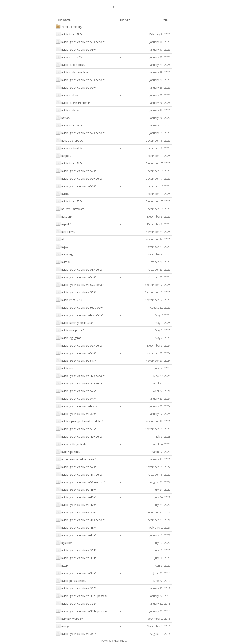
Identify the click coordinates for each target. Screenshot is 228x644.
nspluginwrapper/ (69, 618)
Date (165, 20)
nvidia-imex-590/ (69, 125)
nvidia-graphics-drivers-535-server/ (80, 269)
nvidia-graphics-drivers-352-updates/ (81, 595)
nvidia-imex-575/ (69, 300)
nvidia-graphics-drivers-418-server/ (80, 474)
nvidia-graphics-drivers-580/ (76, 49)
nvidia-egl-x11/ (68, 254)
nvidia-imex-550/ (69, 201)
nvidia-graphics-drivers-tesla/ (77, 406)
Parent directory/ (69, 26)
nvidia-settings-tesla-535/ (74, 322)
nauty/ (63, 626)
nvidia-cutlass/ (68, 110)
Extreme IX (121, 641)
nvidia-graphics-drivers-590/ (76, 87)
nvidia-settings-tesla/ (72, 444)
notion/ (63, 117)
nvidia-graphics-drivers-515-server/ (80, 482)
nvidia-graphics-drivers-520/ (76, 466)
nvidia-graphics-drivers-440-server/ (80, 520)
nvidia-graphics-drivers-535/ (76, 429)
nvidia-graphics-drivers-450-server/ (80, 436)
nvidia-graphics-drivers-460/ (76, 497)
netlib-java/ (66, 231)
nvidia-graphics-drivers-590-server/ (80, 79)
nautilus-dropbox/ (70, 140)
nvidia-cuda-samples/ (72, 72)
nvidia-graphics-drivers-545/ (76, 398)
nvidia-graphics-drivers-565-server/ (80, 345)
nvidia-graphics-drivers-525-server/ (80, 383)
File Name (64, 20)
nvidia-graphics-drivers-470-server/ (80, 375)
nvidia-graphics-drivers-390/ (76, 413)
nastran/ (64, 216)
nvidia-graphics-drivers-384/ (76, 558)
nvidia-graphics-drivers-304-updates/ (81, 611)
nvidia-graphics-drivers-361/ (76, 633)
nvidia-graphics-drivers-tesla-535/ (79, 315)
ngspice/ (64, 542)
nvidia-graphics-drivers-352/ (76, 603)
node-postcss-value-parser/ (76, 459)
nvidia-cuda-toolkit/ (71, 64)
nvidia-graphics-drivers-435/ (76, 527)
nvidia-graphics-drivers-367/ (76, 588)
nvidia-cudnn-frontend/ (73, 102)
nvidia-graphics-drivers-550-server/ (80, 178)
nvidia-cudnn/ (67, 95)
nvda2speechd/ (68, 451)
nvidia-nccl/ (66, 368)
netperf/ (64, 155)
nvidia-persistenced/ (71, 580)
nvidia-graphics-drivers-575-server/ (80, 284)
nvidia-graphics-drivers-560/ (76, 186)
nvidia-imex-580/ (69, 34)
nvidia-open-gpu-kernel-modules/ (79, 421)
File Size (125, 20)
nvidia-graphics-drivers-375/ (76, 573)
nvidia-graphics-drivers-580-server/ (80, 42)
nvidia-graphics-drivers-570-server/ (80, 133)
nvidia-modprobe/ (70, 330)
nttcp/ (62, 565)
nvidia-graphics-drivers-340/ (76, 512)
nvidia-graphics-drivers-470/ (76, 504)
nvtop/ (63, 193)
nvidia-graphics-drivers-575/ (76, 292)
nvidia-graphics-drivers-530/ (76, 353)
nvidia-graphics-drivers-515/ (76, 360)
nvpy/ (62, 246)
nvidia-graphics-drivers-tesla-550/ (79, 307)
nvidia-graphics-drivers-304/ (76, 550)
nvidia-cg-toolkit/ (69, 148)
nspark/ (63, 224)
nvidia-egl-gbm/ (68, 337)
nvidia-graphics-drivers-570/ (76, 171)
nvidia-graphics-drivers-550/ (76, 277)
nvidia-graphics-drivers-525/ (76, 391)
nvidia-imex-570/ (69, 57)
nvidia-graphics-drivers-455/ (76, 535)
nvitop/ (63, 262)
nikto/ (62, 239)
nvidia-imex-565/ (69, 163)
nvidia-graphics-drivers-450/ (76, 489)
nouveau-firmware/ (71, 208)
